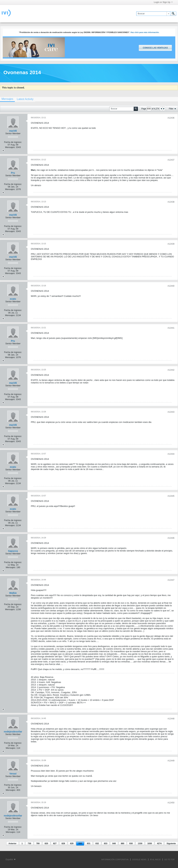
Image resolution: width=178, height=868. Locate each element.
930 (131, 844)
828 (63, 844)
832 (97, 844)
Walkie (13, 593)
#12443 (171, 412)
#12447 (171, 580)
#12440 (171, 286)
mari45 (13, 131)
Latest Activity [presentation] (25, 99)
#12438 (171, 202)
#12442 (171, 370)
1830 (150, 844)
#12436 (171, 118)
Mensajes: (10, 147)
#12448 (171, 719)
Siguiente (171, 844)
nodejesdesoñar (13, 732)
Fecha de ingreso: (13, 142)
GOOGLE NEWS (139, 859)
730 (29, 844)
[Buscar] (153, 14)
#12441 (171, 328)
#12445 (171, 496)
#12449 (171, 761)
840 (114, 844)
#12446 (171, 538)
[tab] (25, 99)
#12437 (171, 160)
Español (10, 859)
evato (13, 299)
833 (106, 844)
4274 (159, 844)
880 (123, 844)
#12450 (171, 803)
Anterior (13, 844)
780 (38, 844)
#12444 (171, 454)
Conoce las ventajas (155, 48)
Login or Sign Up (163, 2)
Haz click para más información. (145, 32)
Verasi (13, 774)
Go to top (169, 859)
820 (46, 844)
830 (80, 844)
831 (89, 844)
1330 (140, 844)
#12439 (171, 244)
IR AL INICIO (155, 859)
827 (55, 844)
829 (72, 844)
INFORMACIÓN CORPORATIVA (115, 859)
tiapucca (13, 551)
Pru (13, 173)
